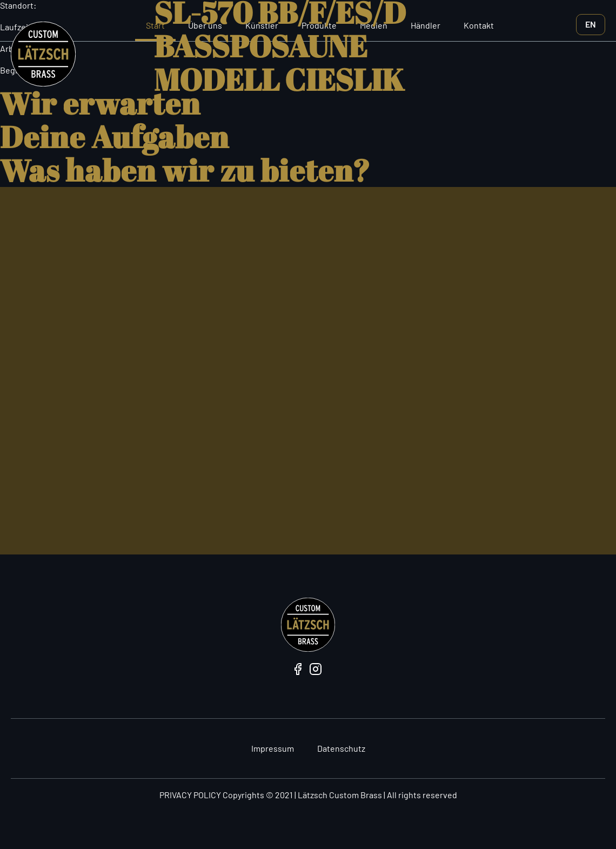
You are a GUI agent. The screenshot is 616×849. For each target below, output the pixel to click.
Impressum (273, 748)
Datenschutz (341, 748)
